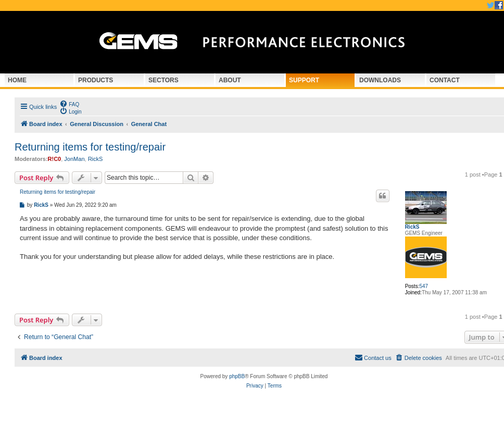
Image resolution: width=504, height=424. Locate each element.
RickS (96, 159)
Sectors (163, 80)
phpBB (237, 376)
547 (424, 286)
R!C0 (55, 159)
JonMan (74, 159)
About (230, 80)
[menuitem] (69, 104)
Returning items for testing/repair (90, 147)
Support (304, 80)
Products (96, 80)
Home (17, 80)
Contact (445, 80)
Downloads (380, 80)
